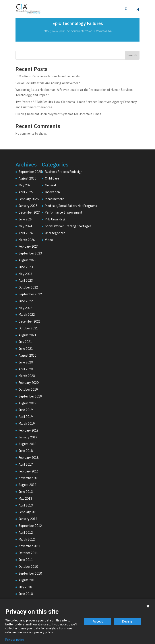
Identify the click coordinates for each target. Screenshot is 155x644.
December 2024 (30, 212)
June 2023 (26, 267)
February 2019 (29, 430)
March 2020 (27, 376)
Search (132, 55)
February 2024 (29, 247)
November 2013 (30, 478)
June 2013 (26, 492)
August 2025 (27, 178)
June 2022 (26, 301)
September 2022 (30, 294)
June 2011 (26, 560)
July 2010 (25, 587)
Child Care (52, 178)
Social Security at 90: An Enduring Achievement (48, 83)
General (50, 185)
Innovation (52, 192)
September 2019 (30, 396)
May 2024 (25, 226)
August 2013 (27, 485)
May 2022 (25, 308)
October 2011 (28, 553)
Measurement (54, 199)
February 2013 (29, 512)
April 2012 (26, 533)
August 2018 (27, 444)
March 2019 (27, 424)
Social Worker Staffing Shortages (68, 226)
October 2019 (28, 390)
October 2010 (28, 567)
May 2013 (25, 499)
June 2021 (26, 349)
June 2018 (26, 451)
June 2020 (26, 362)
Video (49, 240)
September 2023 (30, 253)
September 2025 (30, 172)
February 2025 (29, 199)
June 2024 (26, 219)
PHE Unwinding (55, 219)
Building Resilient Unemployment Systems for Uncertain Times (58, 114)
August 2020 (27, 355)
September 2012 (30, 526)
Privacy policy (15, 640)
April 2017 (26, 464)
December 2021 (30, 321)
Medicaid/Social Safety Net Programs (71, 206)
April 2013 (26, 505)
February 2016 (29, 471)
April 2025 (26, 192)
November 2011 (30, 546)
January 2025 (28, 206)
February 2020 (29, 383)
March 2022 (27, 315)
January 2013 (28, 519)
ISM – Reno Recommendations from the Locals (48, 76)
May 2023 (25, 274)
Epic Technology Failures (78, 23)
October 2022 (28, 287)
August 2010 (27, 580)
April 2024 (26, 233)
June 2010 (26, 594)
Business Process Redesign (64, 172)
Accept (98, 621)
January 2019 (28, 437)
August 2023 (27, 260)
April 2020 (26, 369)
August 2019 (27, 403)
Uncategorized (55, 233)
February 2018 (29, 458)
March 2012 (27, 539)
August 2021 (27, 335)
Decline (127, 621)
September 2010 (30, 573)
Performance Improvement (64, 212)
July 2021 (25, 342)
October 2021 (28, 328)
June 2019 (26, 410)
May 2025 (25, 185)
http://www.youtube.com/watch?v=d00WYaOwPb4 (77, 31)
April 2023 (26, 281)
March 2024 (27, 240)
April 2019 (26, 417)
